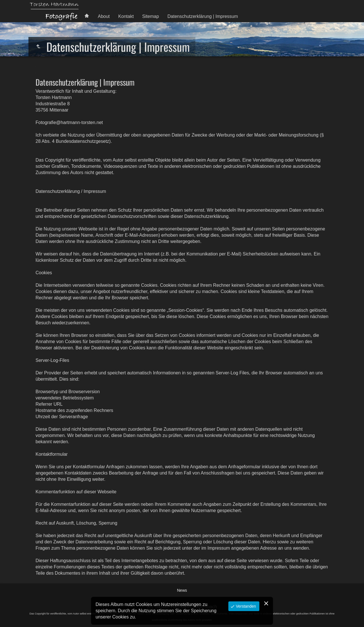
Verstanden (245, 606)
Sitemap (151, 16)
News (182, 590)
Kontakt (126, 16)
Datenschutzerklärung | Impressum (203, 16)
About (104, 16)
